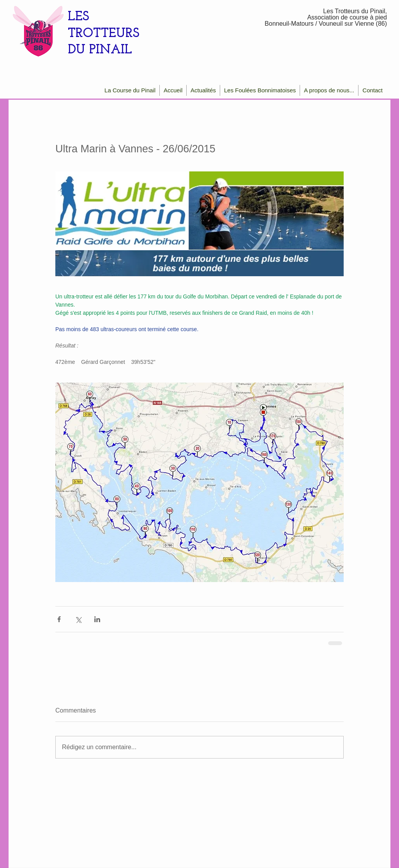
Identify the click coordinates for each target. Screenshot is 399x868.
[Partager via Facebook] (59, 619)
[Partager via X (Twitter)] (78, 619)
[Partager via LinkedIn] (97, 619)
